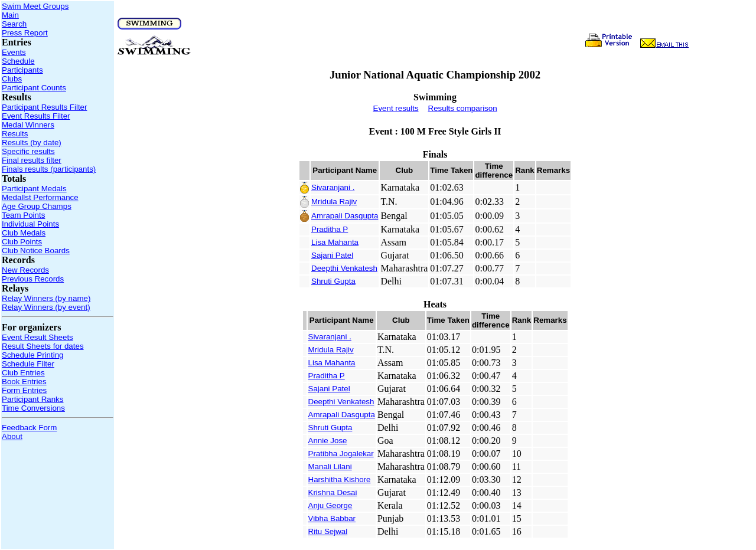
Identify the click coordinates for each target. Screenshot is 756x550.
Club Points (22, 242)
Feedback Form (29, 428)
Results (15, 134)
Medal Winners (28, 125)
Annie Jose (328, 441)
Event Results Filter (36, 116)
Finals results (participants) (49, 169)
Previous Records (33, 279)
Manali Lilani (330, 466)
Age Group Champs (37, 206)
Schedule (18, 61)
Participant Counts (34, 88)
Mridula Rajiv (334, 202)
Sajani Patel (332, 255)
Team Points (23, 215)
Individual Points (30, 224)
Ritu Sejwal (328, 531)
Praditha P (330, 229)
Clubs (12, 79)
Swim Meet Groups (35, 6)
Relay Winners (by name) (46, 298)
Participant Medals (34, 189)
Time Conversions (33, 408)
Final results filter (32, 160)
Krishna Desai (333, 492)
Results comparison (463, 108)
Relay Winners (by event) (46, 307)
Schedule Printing (32, 355)
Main (10, 15)
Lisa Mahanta (335, 242)
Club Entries (23, 373)
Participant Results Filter (44, 107)
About (12, 436)
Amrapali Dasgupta (345, 216)
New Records (25, 270)
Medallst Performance (40, 197)
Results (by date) (32, 143)
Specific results (28, 151)
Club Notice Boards (36, 251)
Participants (22, 70)
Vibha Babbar (332, 518)
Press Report (25, 33)
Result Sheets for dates (43, 346)
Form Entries (24, 390)
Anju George (330, 505)
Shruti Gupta (333, 281)
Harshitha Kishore (340, 479)
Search (14, 24)
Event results (396, 108)
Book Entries (24, 382)
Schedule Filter (28, 364)
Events (14, 52)
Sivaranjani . (333, 187)
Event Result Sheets (38, 337)
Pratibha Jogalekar (341, 454)
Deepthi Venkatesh (344, 268)
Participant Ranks (32, 399)
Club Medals (24, 233)
